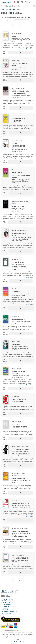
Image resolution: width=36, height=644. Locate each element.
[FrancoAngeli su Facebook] (2, 596)
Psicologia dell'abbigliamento (19, 426)
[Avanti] (23, 25)
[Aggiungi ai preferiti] (20, 52)
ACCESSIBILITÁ (7, 614)
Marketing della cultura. (18, 373)
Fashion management (20, 504)
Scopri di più (29, 49)
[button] (14, 2)
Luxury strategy (18, 206)
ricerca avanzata (10, 9)
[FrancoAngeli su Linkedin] (4, 596)
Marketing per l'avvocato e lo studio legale (21, 175)
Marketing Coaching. (20, 531)
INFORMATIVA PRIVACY (10, 611)
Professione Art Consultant (18, 120)
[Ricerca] (34, 6)
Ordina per (10, 21)
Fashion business (19, 319)
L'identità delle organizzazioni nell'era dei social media (19, 266)
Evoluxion (16, 345)
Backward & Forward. (20, 450)
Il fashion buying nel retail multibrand (20, 92)
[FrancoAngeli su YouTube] (9, 596)
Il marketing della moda (19, 65)
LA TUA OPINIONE (8, 600)
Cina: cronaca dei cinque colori (19, 401)
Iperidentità (17, 292)
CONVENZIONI (7, 605)
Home (3, 9)
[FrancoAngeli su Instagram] (7, 596)
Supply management (20, 558)
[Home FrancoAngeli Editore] (6, 2)
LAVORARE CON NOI (9, 607)
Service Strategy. (19, 478)
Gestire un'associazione (18, 145)
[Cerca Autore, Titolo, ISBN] (19, 6)
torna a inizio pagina (18, 641)
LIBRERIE (5, 609)
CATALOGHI (6, 602)
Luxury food (17, 36)
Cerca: (3, 6)
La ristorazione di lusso (19, 234)
